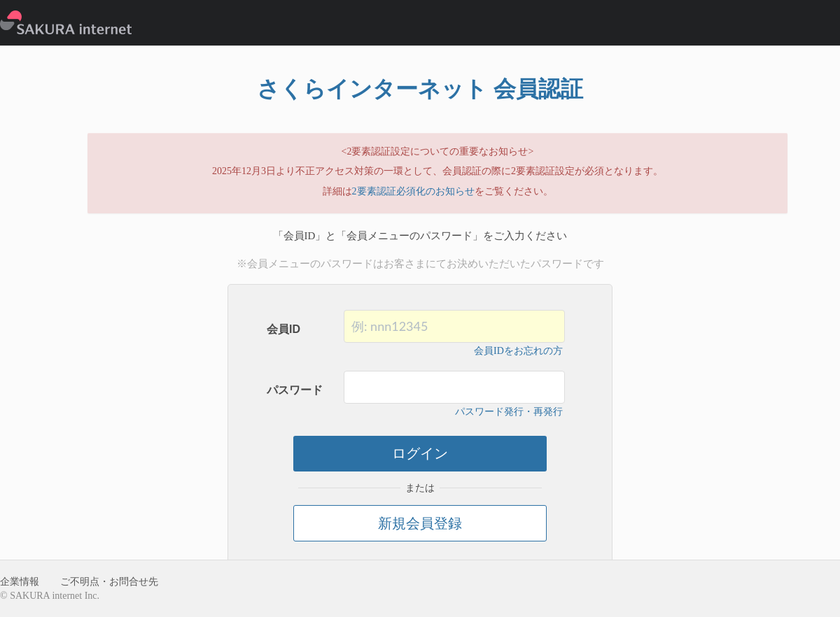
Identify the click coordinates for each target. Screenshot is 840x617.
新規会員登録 (420, 523)
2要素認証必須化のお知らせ (413, 191)
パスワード (295, 390)
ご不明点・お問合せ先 (109, 582)
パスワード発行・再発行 (509, 412)
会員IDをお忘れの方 (518, 351)
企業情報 (20, 582)
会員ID (283, 329)
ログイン (420, 453)
